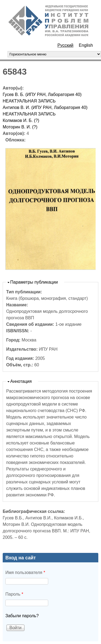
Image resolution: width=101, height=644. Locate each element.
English (86, 45)
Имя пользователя (25, 572)
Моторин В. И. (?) (20, 127)
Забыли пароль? (22, 616)
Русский (65, 45)
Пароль (14, 594)
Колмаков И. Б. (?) (21, 120)
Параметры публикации (34, 282)
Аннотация (21, 381)
